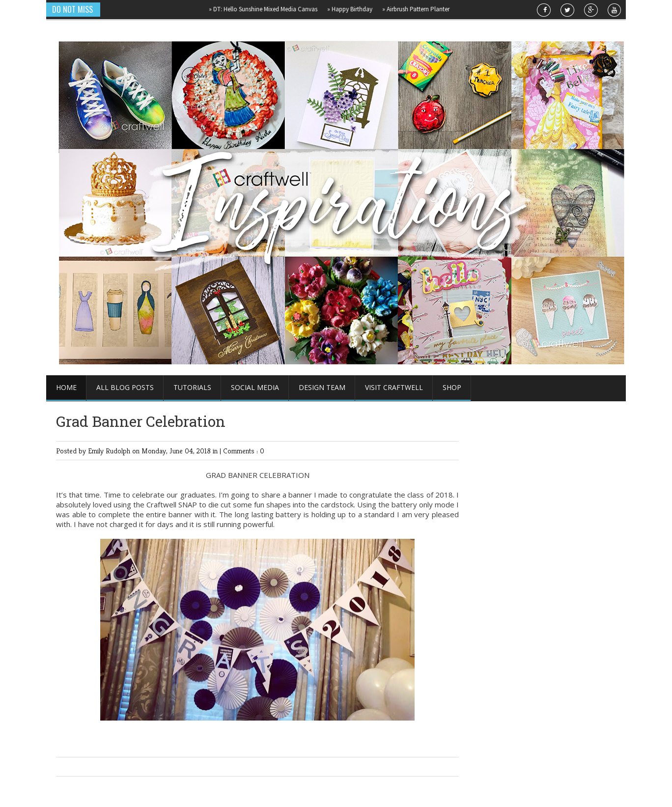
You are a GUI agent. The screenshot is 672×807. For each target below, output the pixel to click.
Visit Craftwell (394, 387)
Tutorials (192, 387)
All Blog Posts (125, 387)
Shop (452, 387)
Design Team (322, 387)
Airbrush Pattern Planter (420, 9)
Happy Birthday (354, 9)
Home (66, 387)
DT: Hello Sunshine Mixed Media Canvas (267, 9)
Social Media (255, 387)
